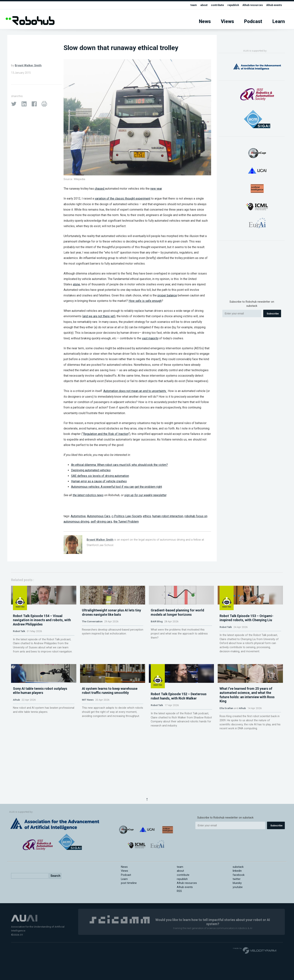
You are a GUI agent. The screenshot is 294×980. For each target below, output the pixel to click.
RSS (179, 891)
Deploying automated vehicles (91, 470)
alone (76, 284)
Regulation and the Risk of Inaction (106, 434)
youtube (238, 887)
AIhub (16, 745)
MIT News (88, 745)
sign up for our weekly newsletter (145, 495)
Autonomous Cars (99, 516)
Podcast (253, 21)
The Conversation (92, 647)
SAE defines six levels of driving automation (100, 476)
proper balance (167, 295)
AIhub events (273, 5)
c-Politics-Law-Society (127, 516)
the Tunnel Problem (126, 522)
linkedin (237, 871)
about (199, 5)
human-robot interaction (168, 516)
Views (227, 21)
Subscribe (273, 314)
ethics (147, 516)
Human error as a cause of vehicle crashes (99, 481)
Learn (279, 21)
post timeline (129, 883)
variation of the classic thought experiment (123, 199)
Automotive (78, 516)
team (189, 5)
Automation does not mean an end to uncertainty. (135, 391)
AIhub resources (251, 5)
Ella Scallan (226, 753)
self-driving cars (101, 522)
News (205, 21)
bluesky (237, 883)
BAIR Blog (157, 647)
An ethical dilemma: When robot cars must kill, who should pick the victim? (119, 465)
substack (238, 867)
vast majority (150, 338)
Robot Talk (19, 651)
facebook (239, 875)
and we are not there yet (99, 316)
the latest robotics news (88, 495)
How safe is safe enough (145, 301)
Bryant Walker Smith (28, 65)
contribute (213, 5)
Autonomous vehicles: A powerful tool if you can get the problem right (117, 487)
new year (156, 189)
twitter (237, 879)
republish (230, 5)
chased (100, 189)
